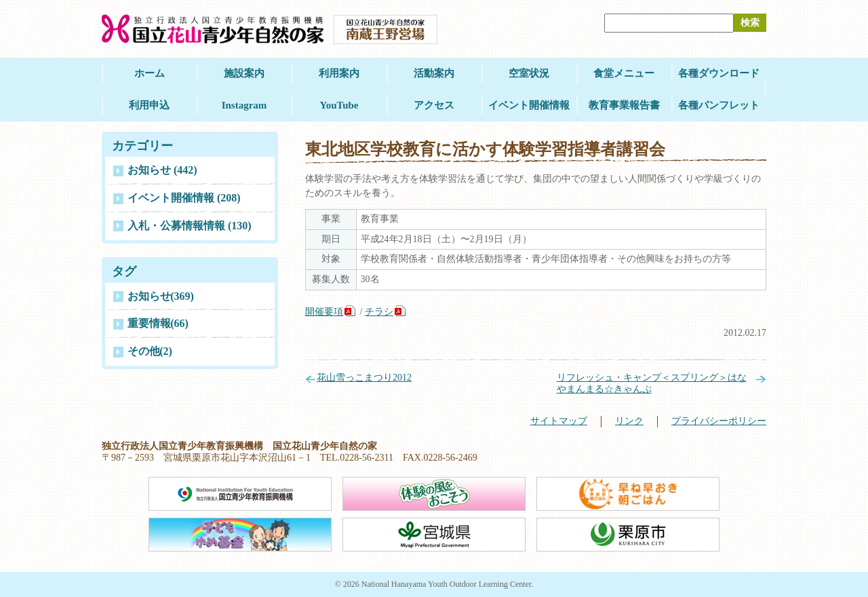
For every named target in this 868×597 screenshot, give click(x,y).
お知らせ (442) (162, 170)
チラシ (379, 312)
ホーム (150, 73)
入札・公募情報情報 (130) (190, 226)
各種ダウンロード (719, 73)
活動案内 (434, 73)
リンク (629, 421)
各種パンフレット (719, 105)
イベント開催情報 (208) (184, 198)
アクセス (434, 105)
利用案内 (339, 73)
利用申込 (149, 105)
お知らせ (161, 296)
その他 (150, 351)
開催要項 (324, 312)
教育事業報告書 (624, 105)
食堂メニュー (624, 73)
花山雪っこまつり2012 (364, 378)
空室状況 (529, 73)
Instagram (244, 105)
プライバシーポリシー (719, 421)
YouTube (339, 105)
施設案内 (244, 73)
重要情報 (158, 323)
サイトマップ (559, 421)
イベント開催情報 (529, 105)
